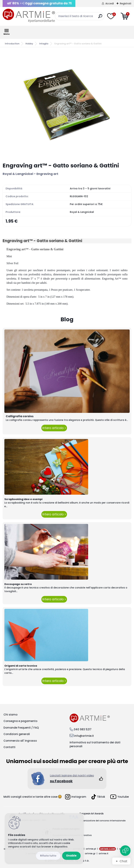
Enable (71, 856)
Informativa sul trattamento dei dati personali (95, 744)
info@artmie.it (84, 736)
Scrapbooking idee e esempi (23, 499)
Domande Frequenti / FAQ (21, 728)
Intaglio (44, 44)
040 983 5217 (83, 729)
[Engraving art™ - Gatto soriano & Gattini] (67, 105)
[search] (100, 17)
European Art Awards (92, 814)
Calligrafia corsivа (20, 416)
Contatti (9, 747)
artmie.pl (91, 849)
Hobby (29, 44)
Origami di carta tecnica (21, 666)
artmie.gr (90, 853)
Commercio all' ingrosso (20, 741)
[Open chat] (125, 851)
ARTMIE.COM (108, 849)
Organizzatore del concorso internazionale (103, 821)
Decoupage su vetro (18, 584)
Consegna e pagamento (20, 721)
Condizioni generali (17, 734)
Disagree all (48, 856)
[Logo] (29, 16)
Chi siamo (10, 715)
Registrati (126, 3)
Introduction (12, 44)
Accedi (110, 3)
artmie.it (103, 853)
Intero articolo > (54, 428)
